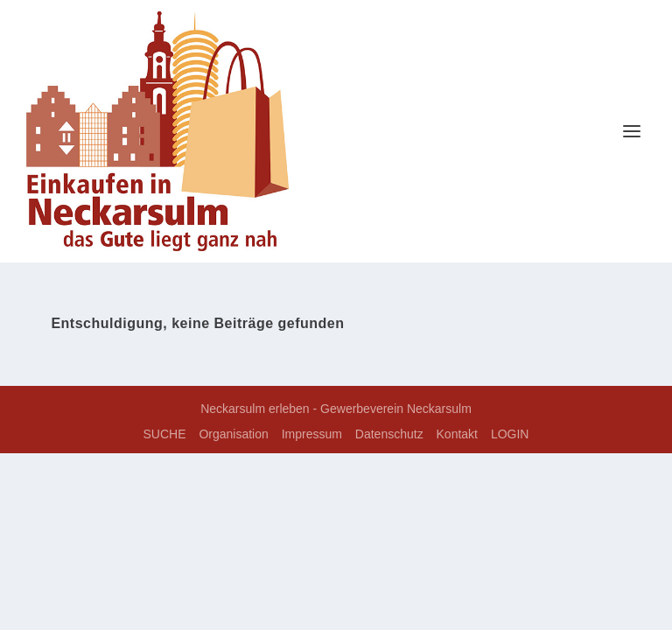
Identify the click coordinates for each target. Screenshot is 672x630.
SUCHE (165, 434)
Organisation (233, 434)
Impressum (312, 434)
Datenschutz (389, 434)
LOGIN (510, 434)
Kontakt (457, 434)
